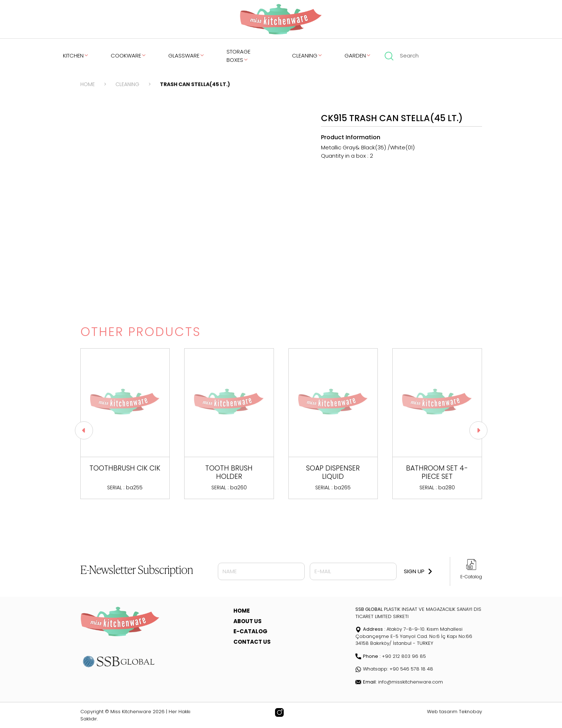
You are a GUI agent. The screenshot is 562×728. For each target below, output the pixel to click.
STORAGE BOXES (238, 56)
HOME (88, 84)
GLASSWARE (187, 56)
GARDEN (358, 56)
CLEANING (307, 56)
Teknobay (470, 712)
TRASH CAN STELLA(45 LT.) (195, 84)
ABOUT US (248, 621)
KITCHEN (76, 56)
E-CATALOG (250, 631)
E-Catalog (471, 577)
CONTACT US (252, 642)
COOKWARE (129, 56)
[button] (478, 430)
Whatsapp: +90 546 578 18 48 (394, 669)
